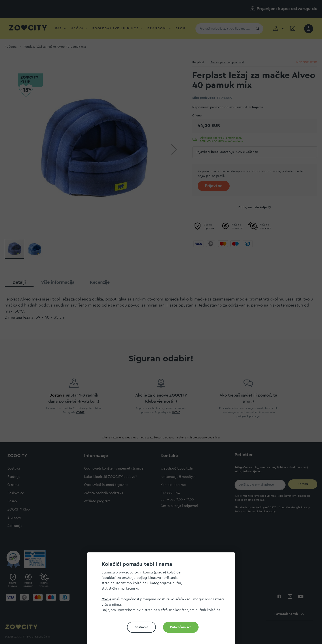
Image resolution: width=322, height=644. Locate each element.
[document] (163, 600)
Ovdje (106, 599)
